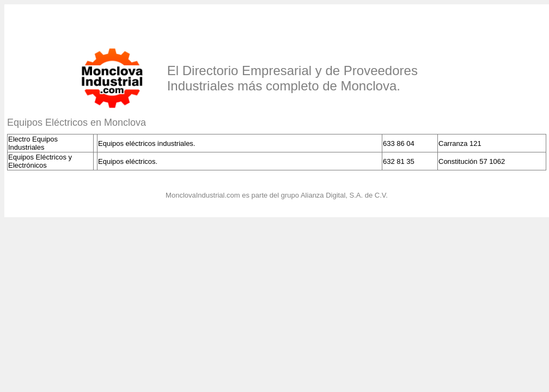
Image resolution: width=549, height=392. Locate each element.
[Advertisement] (135, 23)
